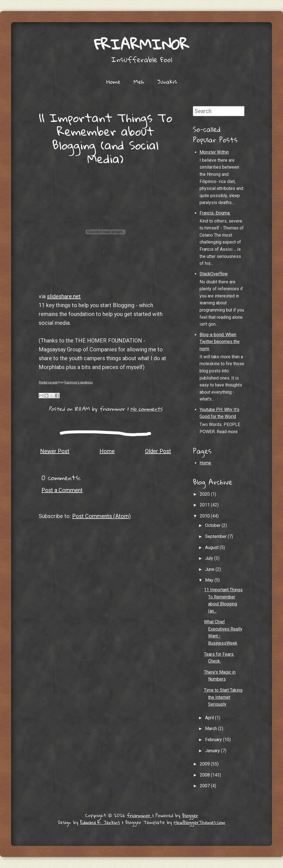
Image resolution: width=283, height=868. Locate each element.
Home (113, 82)
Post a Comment (62, 490)
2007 (205, 786)
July (210, 558)
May (210, 580)
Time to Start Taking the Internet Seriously (223, 697)
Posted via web (48, 382)
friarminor (141, 44)
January (213, 751)
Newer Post (55, 451)
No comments (146, 409)
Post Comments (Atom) (101, 516)
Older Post (158, 451)
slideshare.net (64, 296)
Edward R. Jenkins (100, 822)
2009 (205, 764)
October (213, 525)
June (210, 569)
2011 (205, 505)
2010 (205, 516)
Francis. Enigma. (215, 213)
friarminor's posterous (79, 382)
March (212, 729)
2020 (205, 494)
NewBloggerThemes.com (200, 822)
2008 (205, 775)
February (214, 740)
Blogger (190, 815)
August (212, 547)
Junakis (167, 82)
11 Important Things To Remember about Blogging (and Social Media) (106, 138)
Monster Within (214, 152)
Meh (139, 82)
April (210, 718)
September (216, 536)
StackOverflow (214, 274)
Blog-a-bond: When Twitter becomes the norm (220, 342)
